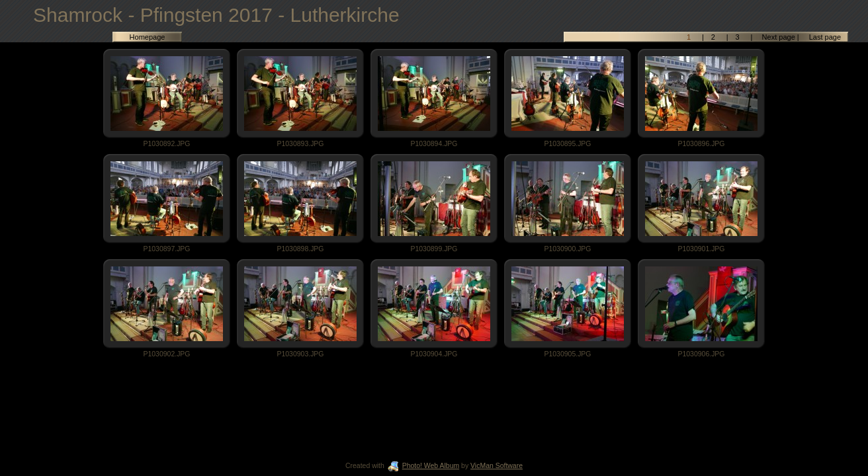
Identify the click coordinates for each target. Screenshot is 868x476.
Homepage (148, 37)
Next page (779, 37)
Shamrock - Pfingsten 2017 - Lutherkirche (216, 15)
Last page (824, 37)
